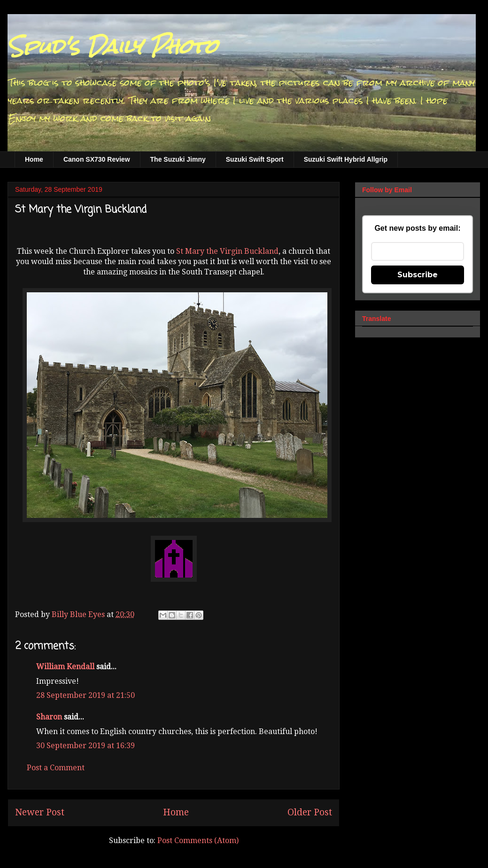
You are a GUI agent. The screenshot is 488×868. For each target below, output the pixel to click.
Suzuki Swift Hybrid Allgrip (346, 159)
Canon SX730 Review (97, 159)
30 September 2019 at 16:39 (85, 746)
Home (34, 159)
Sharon (49, 717)
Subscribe (418, 275)
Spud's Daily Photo (112, 47)
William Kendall (65, 667)
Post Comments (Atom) (198, 841)
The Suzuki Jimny (178, 159)
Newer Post (40, 812)
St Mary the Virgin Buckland (227, 251)
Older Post (310, 812)
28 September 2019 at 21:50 (85, 695)
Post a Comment (56, 768)
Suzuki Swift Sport (255, 159)
